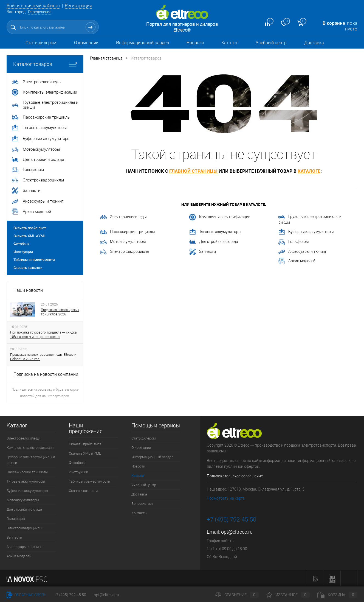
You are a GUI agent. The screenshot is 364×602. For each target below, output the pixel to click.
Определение (40, 12)
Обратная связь (26, 595)
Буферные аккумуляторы (306, 232)
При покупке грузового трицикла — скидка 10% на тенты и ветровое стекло (43, 335)
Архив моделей (297, 261)
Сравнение (237, 595)
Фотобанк (21, 244)
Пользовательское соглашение (235, 476)
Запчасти (203, 252)
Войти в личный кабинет (33, 5)
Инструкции (23, 252)
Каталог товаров (45, 64)
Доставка (314, 43)
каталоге (309, 171)
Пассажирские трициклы (128, 232)
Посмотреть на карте (226, 498)
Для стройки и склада (214, 242)
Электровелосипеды (123, 217)
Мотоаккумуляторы (123, 242)
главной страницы (193, 171)
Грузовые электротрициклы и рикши (310, 219)
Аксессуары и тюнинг (303, 252)
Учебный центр (271, 43)
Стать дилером (41, 43)
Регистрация (78, 5)
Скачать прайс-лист (30, 228)
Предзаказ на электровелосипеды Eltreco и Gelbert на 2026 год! (43, 357)
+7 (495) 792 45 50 (70, 595)
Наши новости (28, 290)
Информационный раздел (143, 43)
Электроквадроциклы (125, 252)
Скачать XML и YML (29, 236)
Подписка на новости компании (46, 374)
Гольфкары (294, 242)
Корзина (337, 595)
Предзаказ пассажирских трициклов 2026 (60, 312)
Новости (195, 43)
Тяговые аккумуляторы (215, 232)
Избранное (288, 595)
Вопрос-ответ (142, 504)
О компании (86, 43)
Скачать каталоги (28, 268)
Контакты (139, 513)
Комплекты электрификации (220, 217)
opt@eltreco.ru (237, 532)
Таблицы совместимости (34, 260)
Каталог (230, 43)
